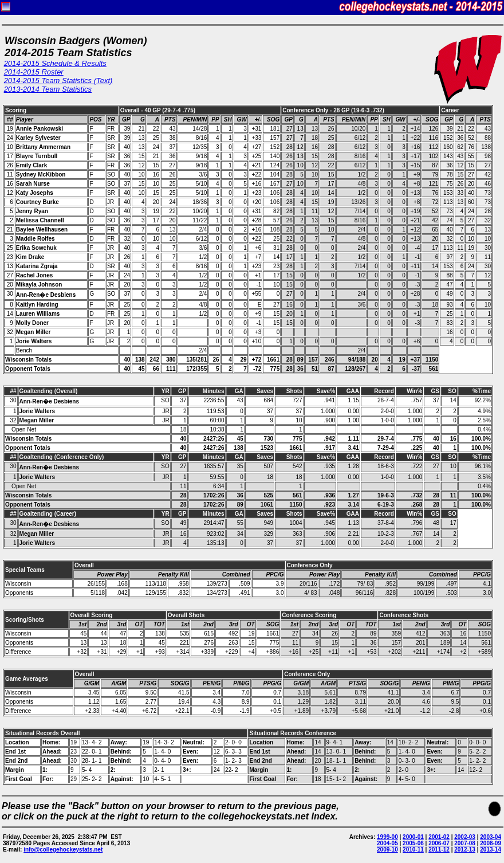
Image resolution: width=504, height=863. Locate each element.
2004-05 (387, 843)
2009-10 (387, 850)
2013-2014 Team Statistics (48, 89)
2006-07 (439, 843)
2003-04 (491, 837)
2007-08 (465, 843)
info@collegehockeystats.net (63, 850)
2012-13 (465, 850)
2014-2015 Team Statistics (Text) (58, 81)
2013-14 (491, 850)
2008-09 (491, 843)
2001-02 (439, 837)
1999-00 (387, 837)
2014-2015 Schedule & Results (55, 63)
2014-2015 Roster (34, 72)
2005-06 (413, 843)
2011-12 (439, 850)
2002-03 (465, 837)
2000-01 (413, 837)
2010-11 (413, 850)
